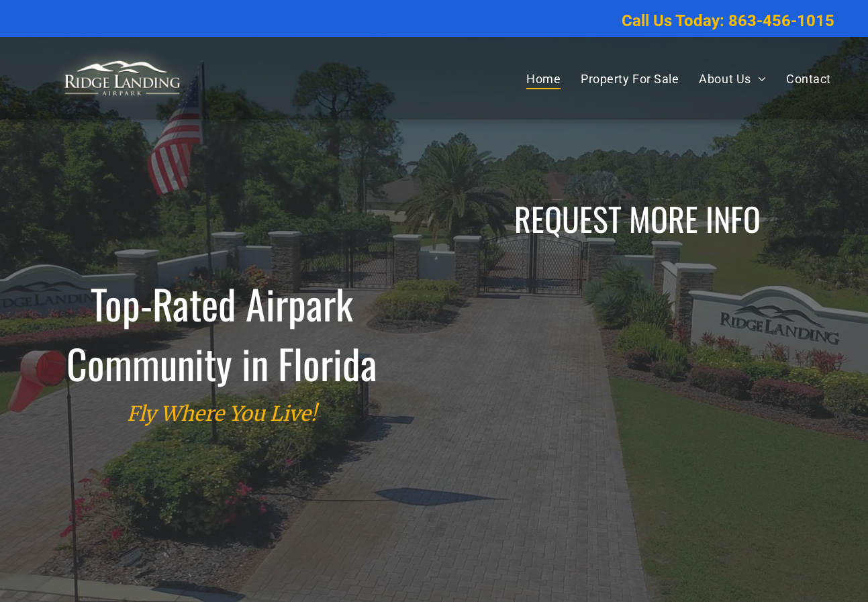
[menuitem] (543, 79)
